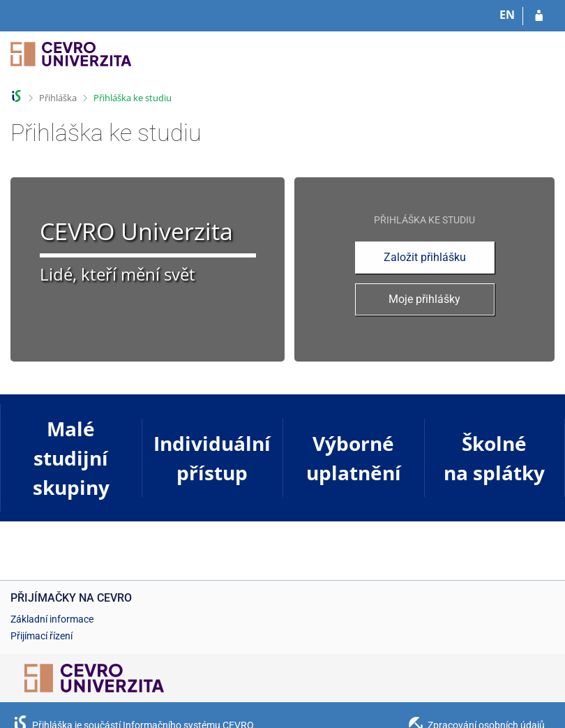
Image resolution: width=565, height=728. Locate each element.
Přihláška (58, 98)
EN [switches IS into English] (507, 15)
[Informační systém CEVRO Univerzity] (71, 61)
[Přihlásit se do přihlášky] (539, 16)
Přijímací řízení (42, 636)
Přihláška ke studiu (133, 98)
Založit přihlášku (425, 257)
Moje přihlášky (424, 299)
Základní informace (52, 619)
